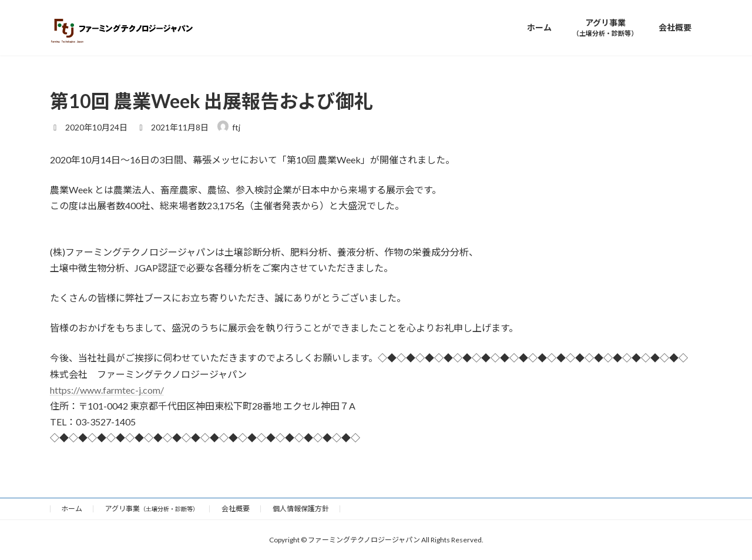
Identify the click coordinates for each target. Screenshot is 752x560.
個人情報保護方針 (301, 509)
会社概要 (236, 509)
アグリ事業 (152, 509)
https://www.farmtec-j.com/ (107, 390)
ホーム (72, 509)
